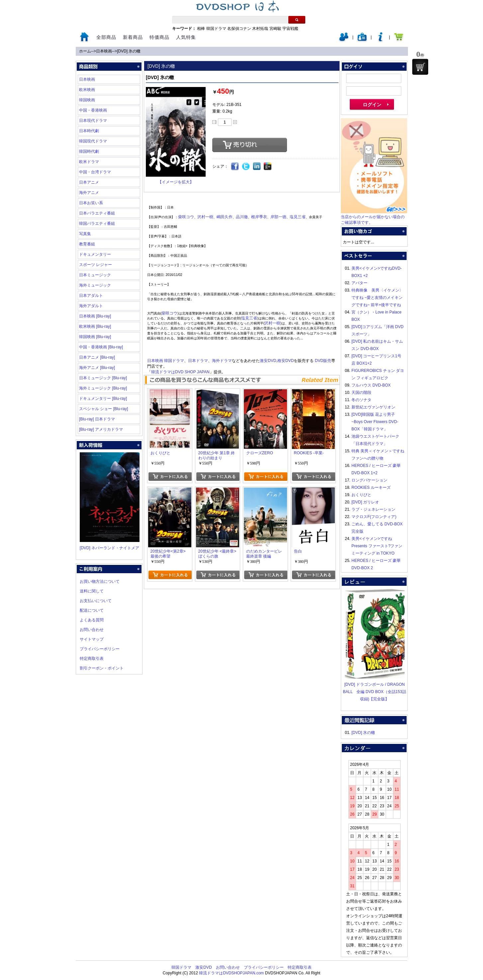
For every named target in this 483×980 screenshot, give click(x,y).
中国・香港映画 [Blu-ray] (101, 347)
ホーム (85, 51)
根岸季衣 (259, 217)
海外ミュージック (95, 285)
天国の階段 (361, 393)
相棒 (201, 29)
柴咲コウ (186, 217)
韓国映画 (87, 100)
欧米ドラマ (89, 162)
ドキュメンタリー (95, 254)
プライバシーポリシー (100, 649)
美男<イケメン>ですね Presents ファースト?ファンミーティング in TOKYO (377, 546)
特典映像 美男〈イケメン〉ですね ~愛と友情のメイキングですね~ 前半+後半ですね (377, 298)
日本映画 (104, 51)
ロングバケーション (369, 480)
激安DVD (268, 361)
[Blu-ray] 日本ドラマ (97, 419)
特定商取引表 (92, 659)
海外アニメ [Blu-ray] (97, 368)
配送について (92, 610)
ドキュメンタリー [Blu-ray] (103, 399)
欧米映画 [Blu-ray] (95, 326)
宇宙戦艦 (290, 29)
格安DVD (286, 361)
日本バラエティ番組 (97, 213)
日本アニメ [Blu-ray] (97, 357)
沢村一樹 (205, 217)
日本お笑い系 (91, 203)
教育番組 (87, 244)
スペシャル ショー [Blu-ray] (103, 409)
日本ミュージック (95, 275)
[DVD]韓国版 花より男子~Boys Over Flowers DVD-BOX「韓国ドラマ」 (375, 422)
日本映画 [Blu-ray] (95, 316)
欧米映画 (87, 90)
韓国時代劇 (89, 151)
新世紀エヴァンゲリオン (373, 407)
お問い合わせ (92, 630)
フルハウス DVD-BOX (371, 385)
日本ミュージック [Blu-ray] (103, 378)
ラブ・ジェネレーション (373, 509)
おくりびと (361, 495)
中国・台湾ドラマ (95, 172)
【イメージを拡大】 (176, 182)
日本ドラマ (198, 361)
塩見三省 (298, 217)
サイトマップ (92, 639)
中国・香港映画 (93, 110)
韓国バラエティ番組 (97, 223)
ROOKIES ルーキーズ (371, 488)
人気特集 (186, 37)
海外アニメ (89, 193)
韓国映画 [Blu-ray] (95, 337)
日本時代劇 (89, 131)
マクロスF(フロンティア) (374, 517)
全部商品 (106, 37)
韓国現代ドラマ (93, 141)
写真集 (85, 234)
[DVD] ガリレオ (365, 502)
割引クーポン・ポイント (102, 668)
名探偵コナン (239, 29)
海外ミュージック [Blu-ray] (103, 388)
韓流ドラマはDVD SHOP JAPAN (180, 372)
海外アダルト (91, 306)
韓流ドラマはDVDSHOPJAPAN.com (231, 973)
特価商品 (159, 37)
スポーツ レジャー (96, 265)
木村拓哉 (260, 29)
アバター (359, 283)
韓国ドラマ (216, 29)
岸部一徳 (278, 217)
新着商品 (133, 37)
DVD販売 (323, 361)
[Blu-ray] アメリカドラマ (101, 429)
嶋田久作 (225, 217)
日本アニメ (89, 182)
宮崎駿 (275, 29)
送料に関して (92, 591)
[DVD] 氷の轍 (129, 51)
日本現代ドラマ (93, 121)
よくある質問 (92, 620)
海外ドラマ (222, 361)
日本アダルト (91, 296)
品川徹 (242, 217)
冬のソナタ (361, 400)
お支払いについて (96, 601)
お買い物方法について (100, 581)
